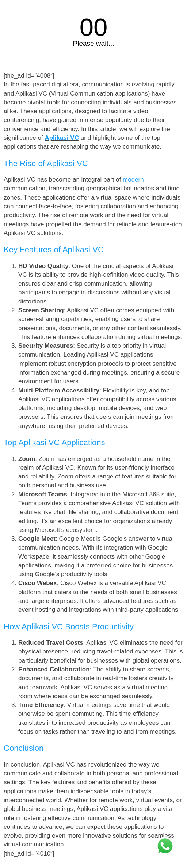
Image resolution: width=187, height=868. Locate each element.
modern (133, 180)
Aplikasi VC (62, 138)
